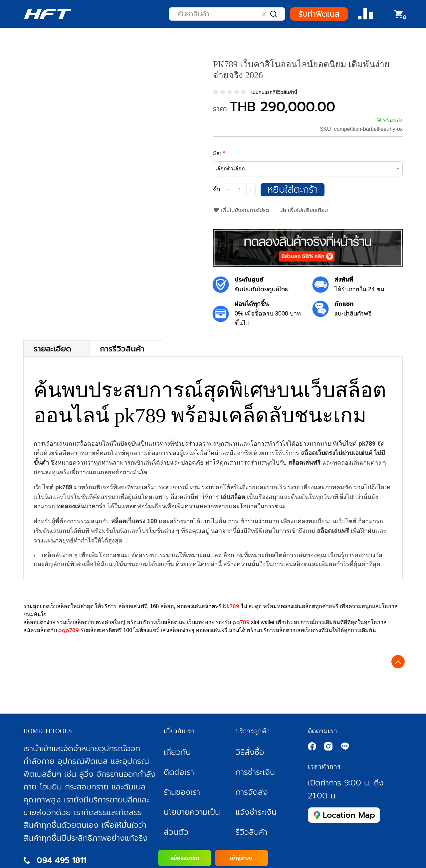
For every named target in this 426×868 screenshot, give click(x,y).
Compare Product (365, 14)
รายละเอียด (52, 348)
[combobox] (227, 14)
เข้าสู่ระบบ (241, 858)
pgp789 (69, 630)
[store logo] (47, 14)
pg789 (241, 622)
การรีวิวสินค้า (122, 348)
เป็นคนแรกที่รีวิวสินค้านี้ (274, 92)
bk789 (231, 606)
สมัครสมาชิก (185, 858)
